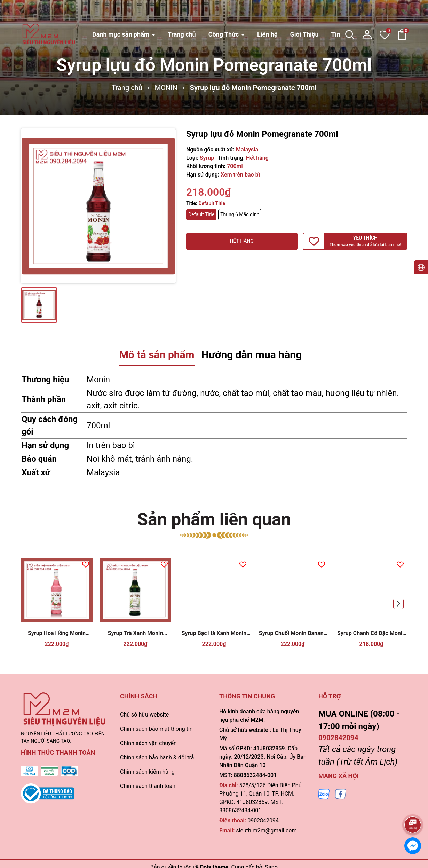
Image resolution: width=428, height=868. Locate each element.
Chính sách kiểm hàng (147, 772)
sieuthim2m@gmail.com (266, 831)
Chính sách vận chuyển (148, 743)
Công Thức (224, 14)
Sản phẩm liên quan (214, 519)
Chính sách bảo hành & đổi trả (157, 757)
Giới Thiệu (304, 14)
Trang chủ (182, 14)
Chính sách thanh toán (148, 786)
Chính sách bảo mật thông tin (156, 729)
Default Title (201, 214)
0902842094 (263, 820)
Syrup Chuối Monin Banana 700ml (293, 634)
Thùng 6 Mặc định (240, 214)
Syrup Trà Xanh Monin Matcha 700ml (136, 634)
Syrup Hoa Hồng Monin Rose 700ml (57, 634)
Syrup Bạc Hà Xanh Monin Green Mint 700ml (214, 634)
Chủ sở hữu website (144, 715)
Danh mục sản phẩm (122, 14)
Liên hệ (267, 14)
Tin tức (341, 14)
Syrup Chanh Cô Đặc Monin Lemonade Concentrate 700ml (371, 634)
